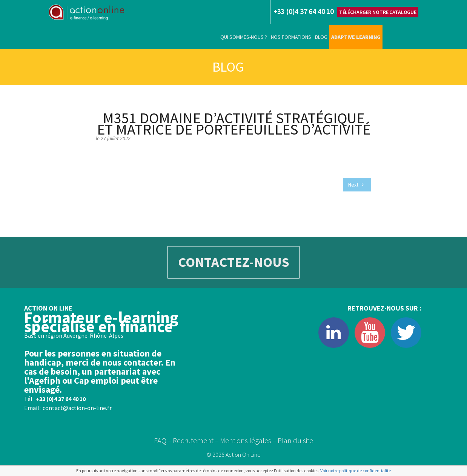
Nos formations (291, 37)
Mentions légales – (248, 440)
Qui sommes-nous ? (244, 37)
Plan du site (295, 440)
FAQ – (163, 440)
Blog (321, 37)
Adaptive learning (356, 37)
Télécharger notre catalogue (378, 12)
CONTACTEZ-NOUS (234, 262)
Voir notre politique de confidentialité (356, 471)
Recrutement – (196, 440)
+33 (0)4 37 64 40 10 (61, 399)
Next (356, 185)
